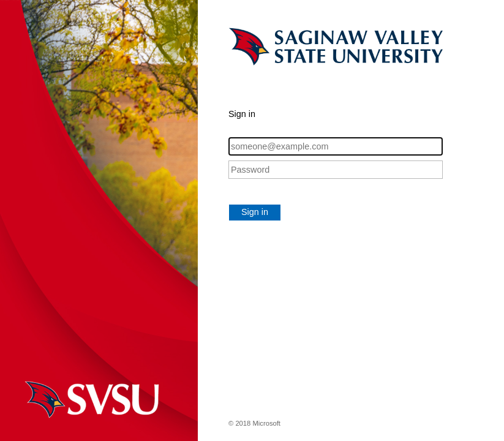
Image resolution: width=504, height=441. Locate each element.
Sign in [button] (255, 212)
